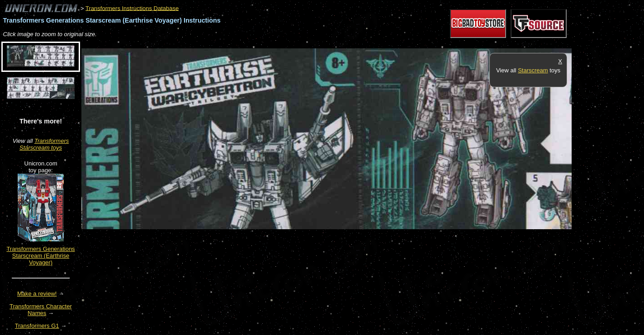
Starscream (533, 70)
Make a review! (37, 294)
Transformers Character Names (41, 310)
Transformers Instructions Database (132, 8)
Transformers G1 (37, 326)
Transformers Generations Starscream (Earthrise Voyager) (40, 256)
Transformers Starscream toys (44, 144)
